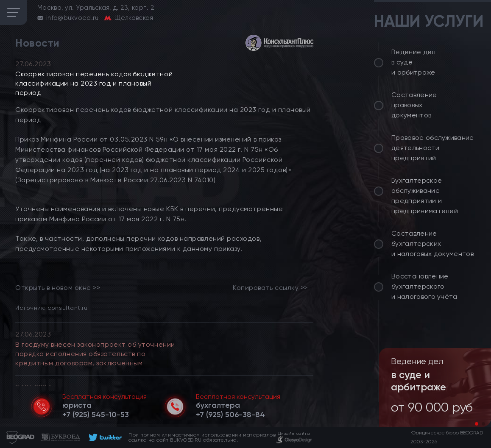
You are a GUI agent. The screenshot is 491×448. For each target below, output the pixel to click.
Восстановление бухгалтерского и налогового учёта (424, 286)
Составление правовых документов (414, 105)
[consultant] (279, 43)
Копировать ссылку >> (270, 288)
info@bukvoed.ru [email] (73, 18)
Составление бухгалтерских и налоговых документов (432, 243)
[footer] (104, 437)
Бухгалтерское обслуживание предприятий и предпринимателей (425, 196)
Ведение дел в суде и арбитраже (414, 62)
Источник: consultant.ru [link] (51, 307)
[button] (477, 424)
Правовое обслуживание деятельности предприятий (433, 148)
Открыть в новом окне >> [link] (58, 288)
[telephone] (96, 415)
